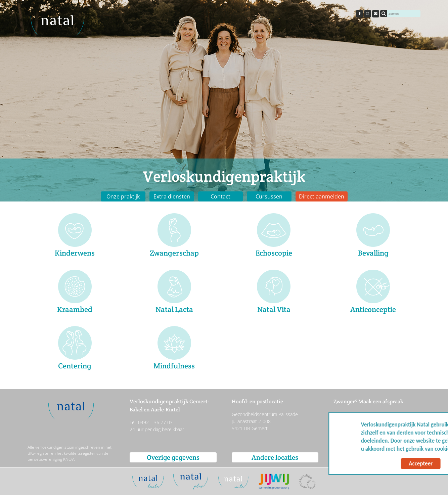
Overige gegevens (173, 457)
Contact (220, 196)
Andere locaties (275, 457)
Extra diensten (172, 196)
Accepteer (378, 464)
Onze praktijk (123, 196)
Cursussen (269, 196)
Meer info (424, 449)
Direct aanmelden (322, 196)
